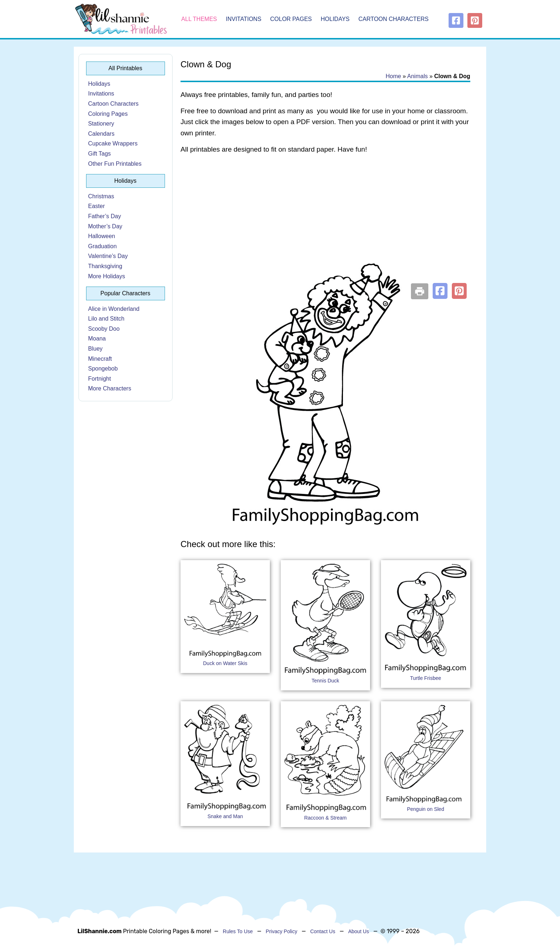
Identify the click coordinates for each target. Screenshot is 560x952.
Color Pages (291, 19)
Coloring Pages (108, 114)
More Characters (110, 388)
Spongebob (103, 369)
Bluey (96, 349)
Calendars (101, 134)
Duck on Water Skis (225, 663)
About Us (359, 931)
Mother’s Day (105, 226)
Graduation (103, 246)
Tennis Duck (325, 681)
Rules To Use (238, 931)
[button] (440, 291)
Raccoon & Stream (326, 818)
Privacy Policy (282, 931)
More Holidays (107, 276)
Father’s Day (105, 216)
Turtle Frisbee (425, 678)
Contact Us (323, 931)
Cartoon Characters (394, 19)
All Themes (199, 19)
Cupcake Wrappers (113, 143)
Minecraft (100, 359)
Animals (418, 76)
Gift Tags (100, 154)
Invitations (243, 19)
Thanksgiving (105, 266)
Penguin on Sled (426, 809)
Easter (97, 206)
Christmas (101, 196)
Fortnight (100, 379)
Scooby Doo (104, 329)
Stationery (101, 124)
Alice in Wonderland (114, 309)
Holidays (335, 19)
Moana (97, 339)
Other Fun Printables (115, 164)
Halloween (102, 236)
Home (393, 76)
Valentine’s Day (108, 256)
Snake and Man (225, 816)
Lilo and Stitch (107, 319)
